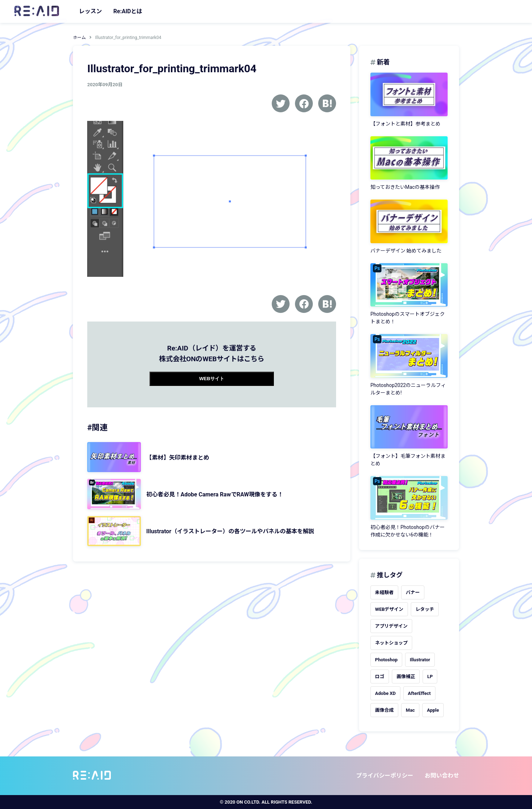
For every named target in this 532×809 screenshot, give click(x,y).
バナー (413, 592)
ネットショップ (391, 643)
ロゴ (380, 676)
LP (430, 676)
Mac (410, 710)
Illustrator (420, 660)
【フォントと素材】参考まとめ (405, 124)
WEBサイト (212, 379)
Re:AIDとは (128, 11)
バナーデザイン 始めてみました (406, 251)
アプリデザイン (391, 626)
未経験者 (384, 592)
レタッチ (425, 609)
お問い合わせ (442, 776)
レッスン (90, 11)
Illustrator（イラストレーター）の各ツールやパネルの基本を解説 (230, 531)
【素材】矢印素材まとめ (178, 458)
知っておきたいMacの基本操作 (405, 187)
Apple (433, 710)
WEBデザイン (389, 609)
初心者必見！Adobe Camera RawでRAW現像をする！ (215, 494)
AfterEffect (419, 693)
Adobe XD (385, 693)
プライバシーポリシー (385, 776)
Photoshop (386, 660)
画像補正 (406, 676)
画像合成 (384, 710)
